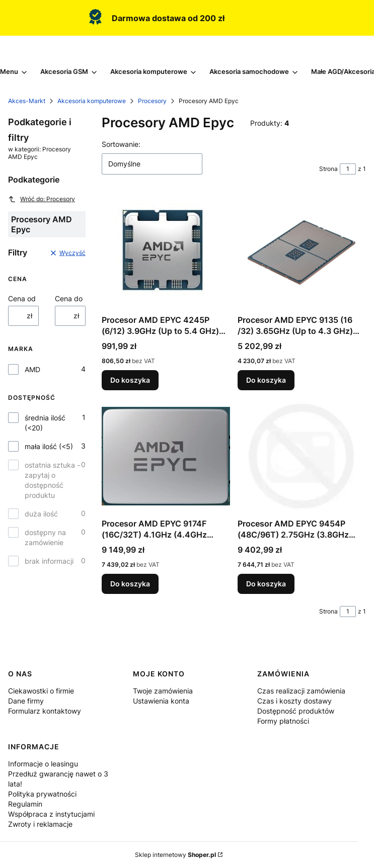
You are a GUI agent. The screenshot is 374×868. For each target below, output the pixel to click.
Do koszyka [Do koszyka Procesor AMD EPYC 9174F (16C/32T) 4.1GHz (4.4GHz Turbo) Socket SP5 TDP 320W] (130, 584)
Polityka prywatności (42, 794)
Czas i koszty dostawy (294, 701)
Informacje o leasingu (43, 764)
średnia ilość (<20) (45, 423)
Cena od (22, 298)
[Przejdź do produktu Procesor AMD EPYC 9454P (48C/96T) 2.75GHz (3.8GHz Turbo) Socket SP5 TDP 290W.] (302, 456)
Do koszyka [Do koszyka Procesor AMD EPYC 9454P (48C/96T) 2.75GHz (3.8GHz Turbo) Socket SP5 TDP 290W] (266, 584)
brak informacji (49, 561)
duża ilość (41, 514)
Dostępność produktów (296, 711)
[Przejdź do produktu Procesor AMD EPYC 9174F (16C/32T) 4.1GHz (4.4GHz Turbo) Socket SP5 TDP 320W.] (166, 456)
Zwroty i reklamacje (40, 824)
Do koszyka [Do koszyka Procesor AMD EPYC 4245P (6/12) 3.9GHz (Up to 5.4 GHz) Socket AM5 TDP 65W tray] (130, 380)
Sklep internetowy (175, 855)
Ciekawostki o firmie (41, 691)
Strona (328, 169)
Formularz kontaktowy (45, 711)
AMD (32, 369)
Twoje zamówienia (163, 691)
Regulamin (25, 804)
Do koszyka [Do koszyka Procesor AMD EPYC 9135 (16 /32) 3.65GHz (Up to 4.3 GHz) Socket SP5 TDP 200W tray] (266, 380)
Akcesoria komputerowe (92, 101)
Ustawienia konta (161, 701)
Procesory (152, 101)
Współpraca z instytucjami (51, 814)
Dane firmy (26, 701)
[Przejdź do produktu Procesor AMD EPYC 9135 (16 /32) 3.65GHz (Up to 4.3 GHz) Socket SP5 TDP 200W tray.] (302, 252)
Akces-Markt (27, 101)
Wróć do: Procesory (42, 199)
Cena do (69, 298)
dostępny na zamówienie (45, 537)
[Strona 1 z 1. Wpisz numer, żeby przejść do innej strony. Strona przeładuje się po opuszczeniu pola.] (348, 169)
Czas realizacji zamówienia (301, 691)
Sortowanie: (121, 144)
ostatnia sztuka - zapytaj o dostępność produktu (52, 480)
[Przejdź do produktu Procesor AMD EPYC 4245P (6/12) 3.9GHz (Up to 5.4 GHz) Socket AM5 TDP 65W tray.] (166, 252)
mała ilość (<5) (49, 446)
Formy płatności (283, 721)
